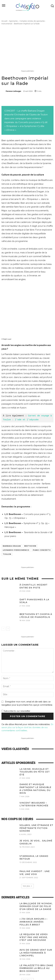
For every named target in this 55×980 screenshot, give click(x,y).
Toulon (7, 537)
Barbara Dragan (12, 529)
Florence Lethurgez (13, 91)
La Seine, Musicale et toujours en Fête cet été (35, 755)
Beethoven (30, 529)
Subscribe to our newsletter (16, 694)
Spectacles (13, 21)
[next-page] (8, 612)
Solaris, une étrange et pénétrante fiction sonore (36, 811)
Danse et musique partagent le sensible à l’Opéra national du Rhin (35, 772)
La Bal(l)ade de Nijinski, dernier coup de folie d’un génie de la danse (36, 889)
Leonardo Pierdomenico (16, 533)
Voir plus (27, 869)
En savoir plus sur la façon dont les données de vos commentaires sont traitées (27, 710)
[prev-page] (3, 612)
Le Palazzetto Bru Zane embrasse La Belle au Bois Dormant (36, 951)
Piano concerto (42, 533)
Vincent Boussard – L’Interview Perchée (34, 787)
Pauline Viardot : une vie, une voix (35, 856)
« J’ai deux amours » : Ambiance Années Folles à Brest (34, 905)
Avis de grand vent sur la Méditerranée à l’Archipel (36, 936)
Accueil (4, 21)
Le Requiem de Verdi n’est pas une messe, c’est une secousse (34, 920)
